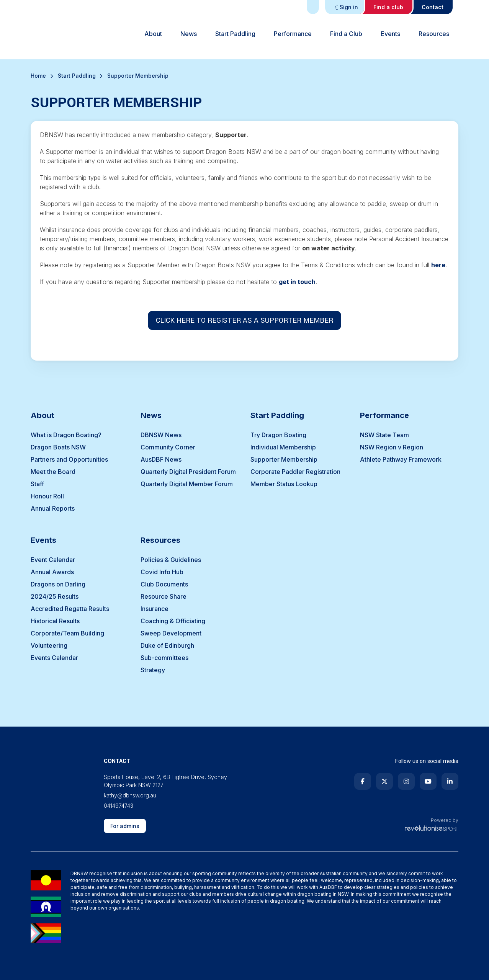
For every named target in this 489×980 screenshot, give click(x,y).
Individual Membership (283, 447)
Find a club (388, 7)
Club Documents (164, 584)
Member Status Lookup (284, 484)
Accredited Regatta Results (70, 609)
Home (38, 76)
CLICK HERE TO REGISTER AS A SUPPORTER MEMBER (244, 320)
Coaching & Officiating (173, 621)
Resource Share (164, 596)
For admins (125, 826)
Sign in (345, 7)
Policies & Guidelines (171, 560)
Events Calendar (54, 658)
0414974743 (119, 806)
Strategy (153, 670)
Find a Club (346, 34)
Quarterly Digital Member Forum (187, 484)
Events (390, 34)
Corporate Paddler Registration (295, 472)
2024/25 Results (55, 596)
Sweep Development (171, 633)
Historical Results (55, 621)
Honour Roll (47, 496)
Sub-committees (164, 658)
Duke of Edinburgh (167, 645)
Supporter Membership (284, 459)
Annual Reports (53, 508)
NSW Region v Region (392, 447)
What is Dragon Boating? (66, 435)
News (189, 34)
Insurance (155, 609)
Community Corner (168, 447)
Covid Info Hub (162, 572)
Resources (434, 34)
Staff (37, 484)
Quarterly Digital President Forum (188, 472)
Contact (433, 7)
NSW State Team (384, 435)
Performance (293, 34)
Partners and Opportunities (69, 459)
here (438, 265)
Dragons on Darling (58, 584)
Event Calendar (53, 560)
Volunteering (49, 645)
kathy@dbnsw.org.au (130, 795)
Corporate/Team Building (67, 633)
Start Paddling (235, 34)
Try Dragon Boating (278, 435)
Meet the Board (53, 472)
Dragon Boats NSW (58, 447)
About (153, 34)
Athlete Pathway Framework (401, 459)
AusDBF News (161, 459)
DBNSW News (161, 435)
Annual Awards (52, 572)
